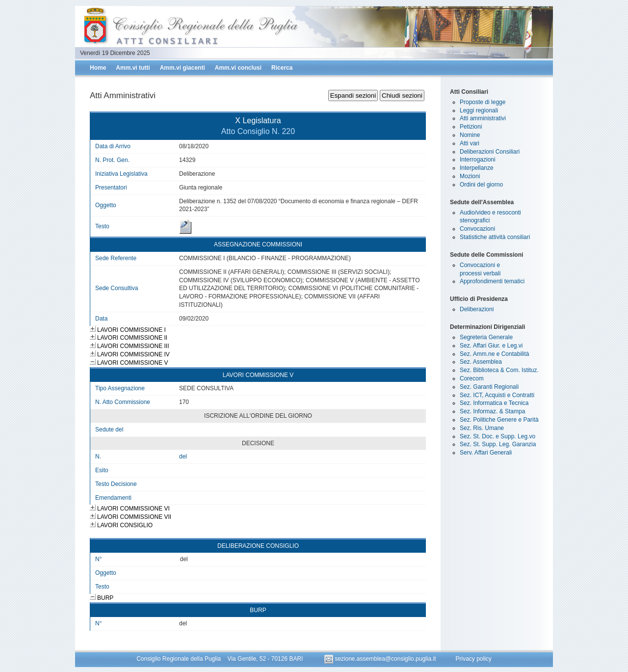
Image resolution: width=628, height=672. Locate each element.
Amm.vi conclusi (238, 68)
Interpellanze (477, 168)
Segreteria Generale (486, 337)
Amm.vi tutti (133, 68)
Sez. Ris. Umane (482, 428)
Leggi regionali (479, 110)
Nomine (470, 135)
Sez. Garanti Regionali (489, 387)
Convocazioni (477, 229)
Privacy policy (473, 659)
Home (98, 68)
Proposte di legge (483, 102)
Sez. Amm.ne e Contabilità (494, 354)
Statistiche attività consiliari (495, 237)
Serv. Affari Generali (486, 453)
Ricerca (282, 68)
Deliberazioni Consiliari (490, 152)
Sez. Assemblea (481, 362)
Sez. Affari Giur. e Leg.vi (491, 346)
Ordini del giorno (481, 185)
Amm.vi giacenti (183, 68)
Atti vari (470, 143)
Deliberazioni (477, 309)
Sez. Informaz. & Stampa (492, 411)
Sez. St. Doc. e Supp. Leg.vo (497, 436)
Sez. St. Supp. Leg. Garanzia (498, 444)
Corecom (472, 378)
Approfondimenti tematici (492, 281)
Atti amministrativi (483, 118)
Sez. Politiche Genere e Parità (499, 420)
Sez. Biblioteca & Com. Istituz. (499, 370)
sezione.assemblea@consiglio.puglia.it (381, 659)
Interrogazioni (478, 160)
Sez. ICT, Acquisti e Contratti (497, 395)
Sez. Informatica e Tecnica (494, 403)
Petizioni (471, 127)
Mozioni (470, 176)
